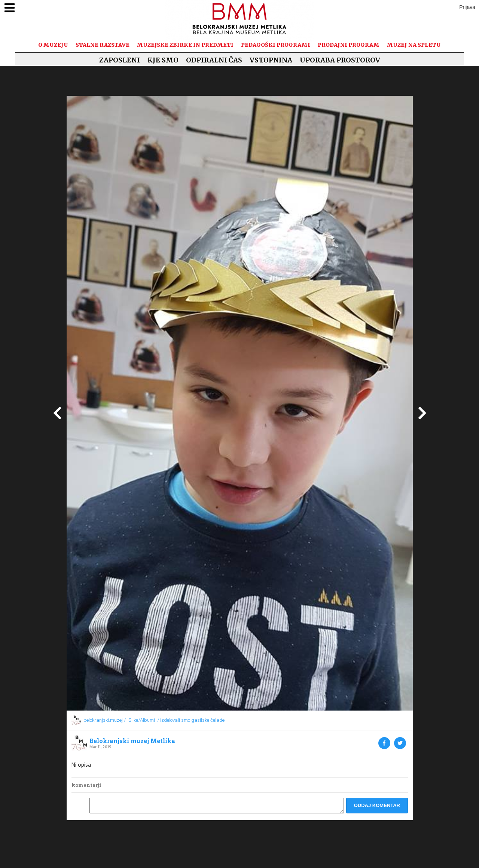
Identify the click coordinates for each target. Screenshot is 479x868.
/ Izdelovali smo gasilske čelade (191, 720)
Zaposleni (120, 60)
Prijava (467, 7)
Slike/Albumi (142, 720)
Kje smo (163, 60)
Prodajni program (349, 45)
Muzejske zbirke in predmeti (185, 45)
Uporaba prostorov (340, 60)
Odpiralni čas (214, 60)
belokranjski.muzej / (105, 720)
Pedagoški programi (276, 45)
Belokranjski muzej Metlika (132, 741)
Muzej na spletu (414, 45)
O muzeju (53, 45)
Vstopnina (271, 60)
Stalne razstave (103, 45)
